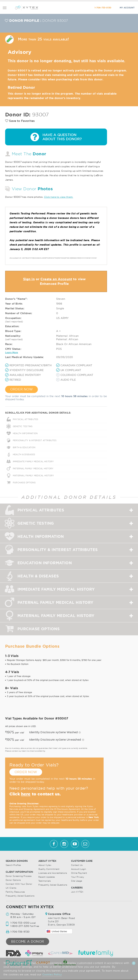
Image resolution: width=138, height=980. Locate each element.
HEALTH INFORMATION (25, 433)
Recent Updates (47, 877)
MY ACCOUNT (127, 8)
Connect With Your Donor (19, 884)
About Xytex (45, 865)
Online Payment (79, 873)
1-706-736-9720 (20, 932)
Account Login (79, 869)
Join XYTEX (77, 892)
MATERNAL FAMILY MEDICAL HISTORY (33, 476)
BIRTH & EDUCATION (24, 447)
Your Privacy (78, 877)
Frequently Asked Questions (20, 896)
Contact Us (77, 865)
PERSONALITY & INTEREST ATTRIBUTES (35, 440)
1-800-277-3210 (20, 926)
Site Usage (77, 881)
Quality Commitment (49, 869)
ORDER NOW (21, 389)
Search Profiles (13, 865)
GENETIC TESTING (23, 426)
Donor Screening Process (19, 876)
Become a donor (28, 941)
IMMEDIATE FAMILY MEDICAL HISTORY (33, 461)
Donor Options (13, 880)
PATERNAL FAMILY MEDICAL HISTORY (33, 468)
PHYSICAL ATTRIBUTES (26, 419)
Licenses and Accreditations (53, 873)
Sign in (29, 279)
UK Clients (11, 888)
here (26, 794)
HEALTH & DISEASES (24, 454)
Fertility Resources (15, 892)
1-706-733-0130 (103, 8)
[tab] (69, 510)
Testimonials (45, 881)
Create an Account (56, 279)
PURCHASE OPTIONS (24, 483)
